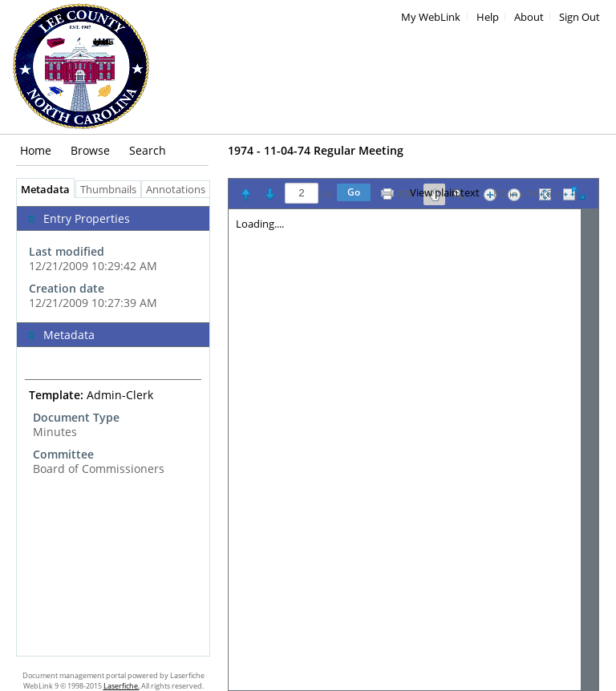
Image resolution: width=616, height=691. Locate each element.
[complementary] (113, 260)
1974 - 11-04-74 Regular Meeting (316, 150)
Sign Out (580, 17)
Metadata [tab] (41, 190)
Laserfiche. (122, 686)
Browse (90, 150)
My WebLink (431, 17)
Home (36, 150)
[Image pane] (413, 450)
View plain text (445, 193)
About (529, 17)
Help (488, 17)
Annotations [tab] (180, 190)
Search (148, 150)
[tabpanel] (113, 427)
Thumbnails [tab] (108, 190)
